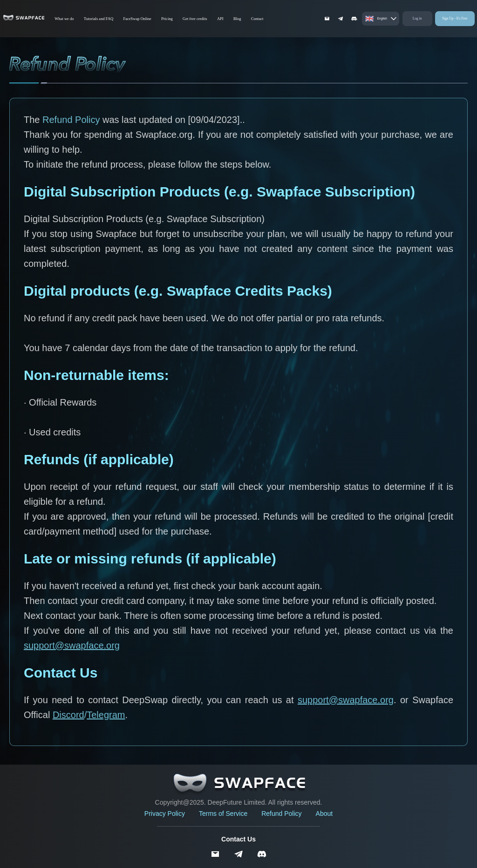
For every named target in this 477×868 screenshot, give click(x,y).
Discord (68, 715)
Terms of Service (223, 814)
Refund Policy (281, 814)
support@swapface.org (72, 645)
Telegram (106, 715)
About (324, 814)
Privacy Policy (165, 814)
